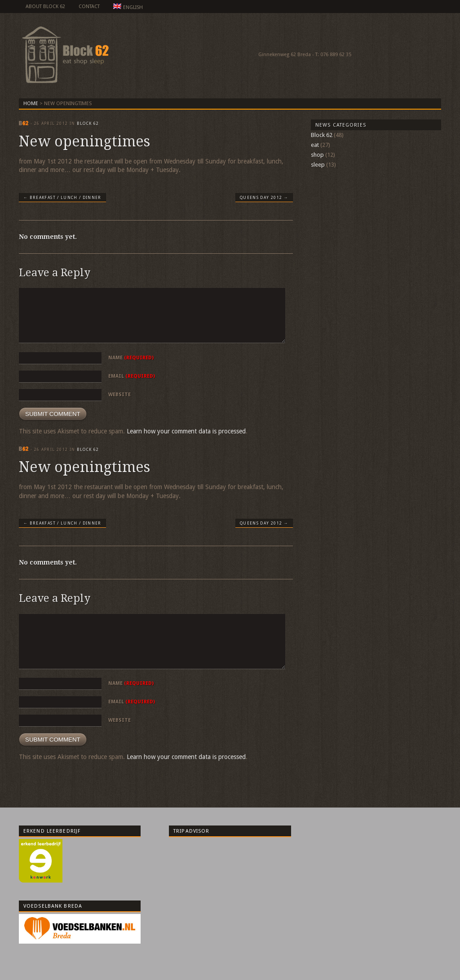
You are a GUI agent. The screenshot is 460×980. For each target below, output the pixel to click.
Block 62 (88, 124)
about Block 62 (45, 7)
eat (315, 145)
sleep (318, 165)
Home (31, 104)
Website (119, 395)
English (128, 7)
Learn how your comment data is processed (186, 431)
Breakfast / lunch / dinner (62, 198)
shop (317, 155)
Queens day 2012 (264, 198)
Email (132, 376)
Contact (89, 7)
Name (131, 358)
